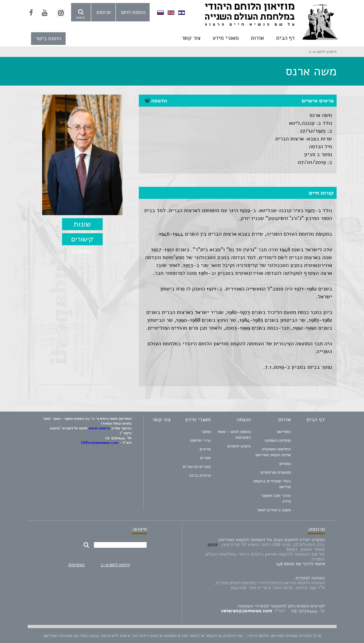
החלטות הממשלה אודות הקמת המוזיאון (273, 452)
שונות (82, 224)
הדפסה (156, 101)
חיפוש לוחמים (239, 446)
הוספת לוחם (133, 12)
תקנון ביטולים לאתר (274, 510)
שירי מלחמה (200, 440)
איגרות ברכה (200, 475)
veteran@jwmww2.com (247, 611)
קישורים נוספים (82, 240)
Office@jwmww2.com (100, 443)
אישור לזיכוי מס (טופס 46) (300, 564)
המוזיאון (284, 432)
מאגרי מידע (226, 38)
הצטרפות (76, 565)
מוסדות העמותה (278, 440)
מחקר (206, 432)
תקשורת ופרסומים (276, 472)
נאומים (285, 464)
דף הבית (285, 38)
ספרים (205, 458)
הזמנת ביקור (48, 38)
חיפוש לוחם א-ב (115, 565)
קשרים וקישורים (197, 467)
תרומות (104, 12)
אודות (257, 38)
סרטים (205, 449)
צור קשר (191, 38)
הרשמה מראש (99, 428)
